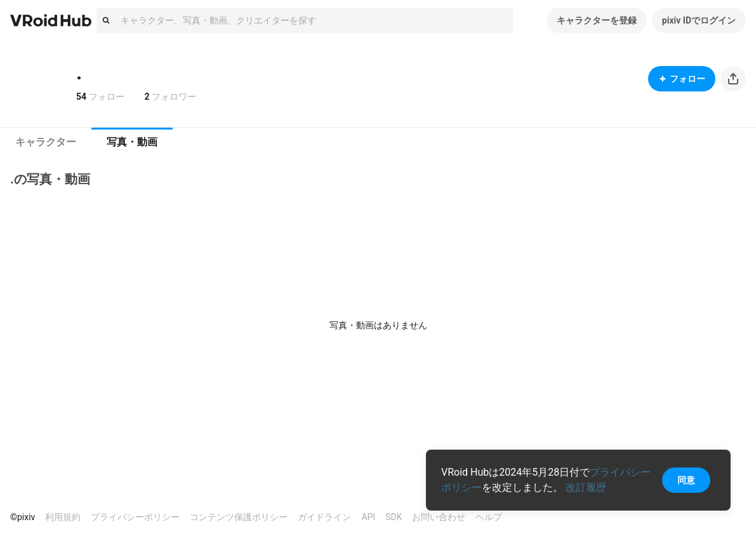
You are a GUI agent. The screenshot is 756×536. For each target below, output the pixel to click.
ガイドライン (324, 517)
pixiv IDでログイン (699, 20)
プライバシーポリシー (135, 517)
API (368, 517)
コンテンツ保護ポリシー (239, 517)
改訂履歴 (586, 487)
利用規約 (63, 517)
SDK (394, 517)
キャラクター (46, 142)
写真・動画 (132, 142)
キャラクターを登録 (597, 20)
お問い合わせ (439, 517)
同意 (686, 480)
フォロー (682, 79)
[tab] (46, 142)
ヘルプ (489, 517)
